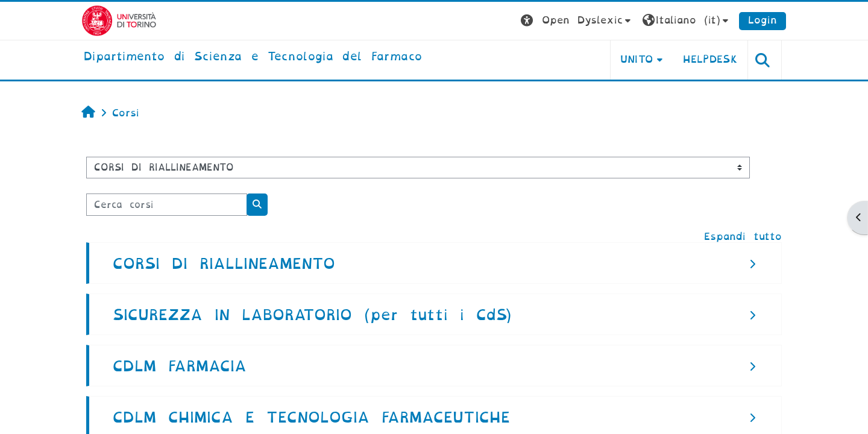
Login (763, 20)
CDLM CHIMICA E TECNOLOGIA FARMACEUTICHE (311, 417)
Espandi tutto (743, 237)
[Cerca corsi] (167, 205)
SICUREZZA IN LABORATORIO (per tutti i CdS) (312, 315)
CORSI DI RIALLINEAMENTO (224, 264)
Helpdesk (710, 59)
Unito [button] (637, 59)
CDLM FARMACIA (180, 366)
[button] (577, 21)
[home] (253, 57)
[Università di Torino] (119, 20)
